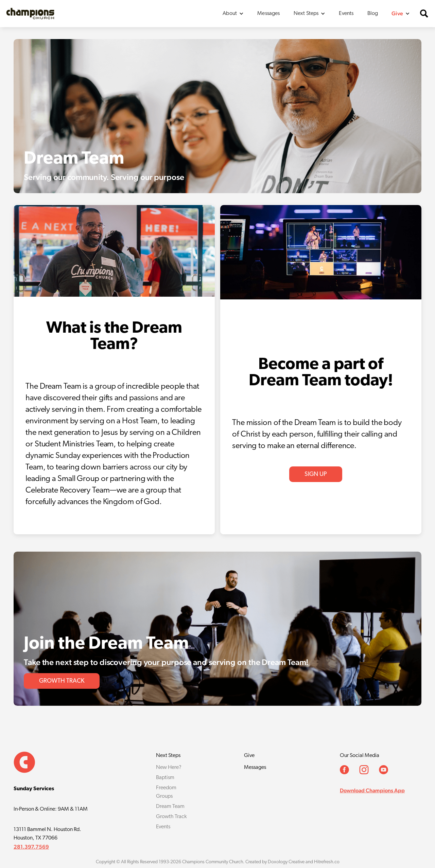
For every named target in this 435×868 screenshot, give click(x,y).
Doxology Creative (286, 862)
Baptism (165, 778)
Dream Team (170, 807)
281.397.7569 (31, 847)
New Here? (169, 768)
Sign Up (316, 474)
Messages (268, 14)
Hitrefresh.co (327, 862)
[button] (233, 14)
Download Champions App (372, 790)
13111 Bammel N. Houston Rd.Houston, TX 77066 (47, 834)
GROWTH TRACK (62, 681)
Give (249, 756)
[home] (30, 13)
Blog (373, 14)
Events (346, 14)
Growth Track (171, 817)
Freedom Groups (166, 792)
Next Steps (168, 756)
